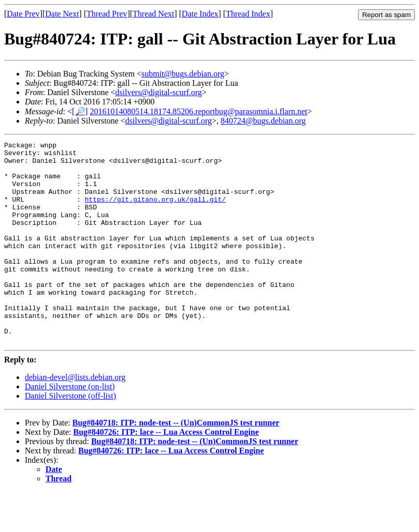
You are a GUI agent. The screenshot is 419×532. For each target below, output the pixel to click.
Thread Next (153, 14)
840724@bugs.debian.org (263, 121)
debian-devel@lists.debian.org (75, 417)
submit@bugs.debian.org (183, 74)
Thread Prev (107, 14)
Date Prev (23, 14)
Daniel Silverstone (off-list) (71, 436)
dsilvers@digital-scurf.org (159, 92)
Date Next (62, 14)
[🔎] (80, 111)
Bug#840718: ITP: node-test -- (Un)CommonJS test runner (176, 463)
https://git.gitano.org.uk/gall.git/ (155, 211)
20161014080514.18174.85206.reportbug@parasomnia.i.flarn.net (199, 111)
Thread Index (248, 14)
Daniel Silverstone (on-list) (70, 427)
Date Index (200, 14)
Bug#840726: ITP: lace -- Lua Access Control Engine (166, 472)
